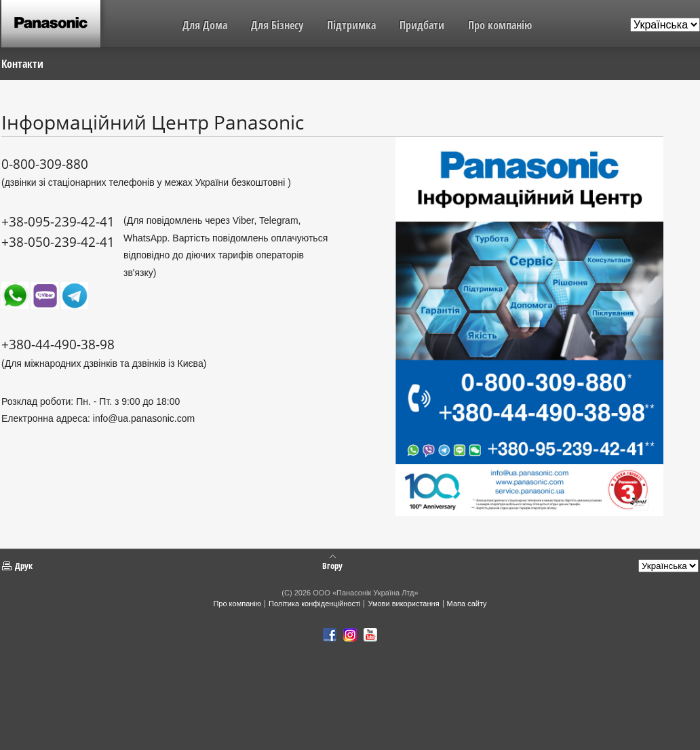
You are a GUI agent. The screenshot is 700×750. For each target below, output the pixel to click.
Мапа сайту (467, 604)
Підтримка (351, 25)
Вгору (332, 565)
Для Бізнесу (277, 25)
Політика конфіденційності (314, 604)
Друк (24, 566)
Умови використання (403, 604)
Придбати (422, 25)
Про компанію (500, 25)
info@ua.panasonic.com (144, 418)
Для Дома (205, 25)
